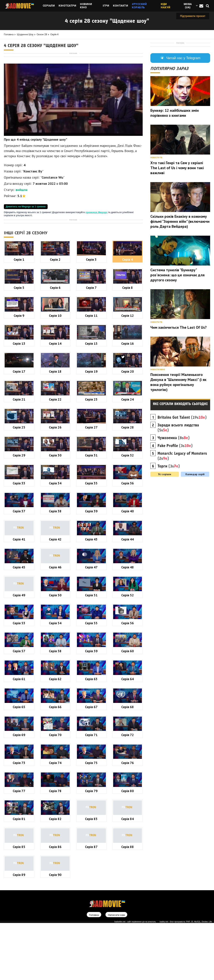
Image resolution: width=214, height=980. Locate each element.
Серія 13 (19, 451)
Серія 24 (128, 507)
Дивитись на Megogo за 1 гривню (26, 261)
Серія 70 (55, 843)
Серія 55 (91, 731)
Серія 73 (19, 871)
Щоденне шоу (25, 34)
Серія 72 (128, 843)
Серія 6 (55, 395)
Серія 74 (55, 871)
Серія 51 (91, 703)
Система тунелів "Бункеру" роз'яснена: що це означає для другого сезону (177, 325)
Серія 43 (91, 647)
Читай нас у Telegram (180, 108)
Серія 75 (91, 871)
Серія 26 (55, 535)
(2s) (182, 506)
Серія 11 (91, 423)
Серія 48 (128, 675)
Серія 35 (91, 591)
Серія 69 (19, 843)
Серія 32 (128, 563)
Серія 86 (55, 955)
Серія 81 (19, 927)
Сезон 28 (42, 34)
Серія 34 (55, 591)
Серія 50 (55, 703)
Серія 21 (19, 507)
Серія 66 (55, 815)
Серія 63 (91, 787)
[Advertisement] (73, 82)
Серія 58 (55, 759)
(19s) (182, 467)
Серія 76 (128, 871)
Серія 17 (19, 479)
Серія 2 (55, 367)
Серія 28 (128, 535)
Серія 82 (55, 927)
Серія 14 (55, 451)
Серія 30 (55, 563)
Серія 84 (128, 927)
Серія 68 (128, 815)
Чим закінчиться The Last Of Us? (179, 377)
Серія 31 (91, 563)
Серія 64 (128, 787)
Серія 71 (91, 843)
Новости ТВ (156, 207)
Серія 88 (128, 955)
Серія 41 (19, 647)
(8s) (174, 488)
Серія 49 (19, 703)
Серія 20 (128, 479)
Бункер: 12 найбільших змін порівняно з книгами (175, 163)
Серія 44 (128, 647)
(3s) (175, 496)
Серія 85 (19, 955)
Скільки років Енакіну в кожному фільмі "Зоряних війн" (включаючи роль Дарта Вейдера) (180, 271)
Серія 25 (19, 535)
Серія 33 (19, 591)
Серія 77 (19, 899)
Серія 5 (19, 395)
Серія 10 (55, 423)
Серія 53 (19, 731)
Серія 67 (91, 815)
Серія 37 (19, 619)
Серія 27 (91, 535)
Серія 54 (55, 731)
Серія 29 (19, 563)
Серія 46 (55, 675)
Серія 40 (128, 619)
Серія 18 (55, 479)
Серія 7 (91, 395)
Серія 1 (19, 367)
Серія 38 (55, 619)
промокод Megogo (97, 266)
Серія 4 (54, 34)
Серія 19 (91, 479)
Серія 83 (91, 927)
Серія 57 (19, 759)
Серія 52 (128, 703)
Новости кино (158, 419)
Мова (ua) (188, 6)
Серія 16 (128, 451)
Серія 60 (128, 759)
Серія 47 (91, 675)
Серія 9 (19, 423)
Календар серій (195, 524)
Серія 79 (91, 899)
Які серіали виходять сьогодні (180, 454)
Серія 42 (55, 647)
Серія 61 (19, 787)
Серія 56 (128, 731)
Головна (9, 34)
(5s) (178, 477)
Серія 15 (91, 451)
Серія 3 (91, 367)
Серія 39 (91, 619)
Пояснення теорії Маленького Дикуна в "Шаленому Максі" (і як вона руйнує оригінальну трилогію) (178, 432)
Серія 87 (91, 955)
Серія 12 (128, 423)
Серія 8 (128, 395)
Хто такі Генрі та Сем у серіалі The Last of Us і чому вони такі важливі (177, 218)
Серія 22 (55, 507)
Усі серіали (165, 524)
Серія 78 (55, 899)
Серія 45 (19, 675)
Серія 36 (128, 591)
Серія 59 (91, 759)
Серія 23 (91, 507)
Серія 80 (128, 899)
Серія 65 (19, 815)
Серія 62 (55, 787)
